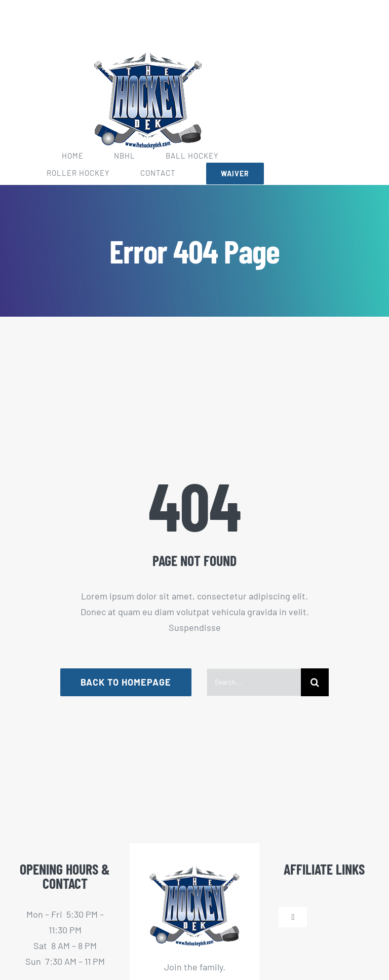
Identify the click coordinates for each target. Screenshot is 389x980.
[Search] (315, 682)
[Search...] (254, 682)
